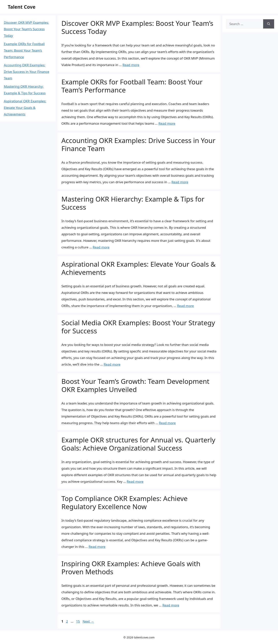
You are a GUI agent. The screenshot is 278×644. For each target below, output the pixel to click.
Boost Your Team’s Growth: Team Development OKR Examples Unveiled (135, 385)
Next (88, 621)
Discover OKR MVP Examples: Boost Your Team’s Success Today (137, 27)
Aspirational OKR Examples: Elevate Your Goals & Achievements (139, 268)
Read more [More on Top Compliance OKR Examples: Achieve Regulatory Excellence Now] (97, 547)
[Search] (269, 24)
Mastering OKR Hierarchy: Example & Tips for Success (133, 203)
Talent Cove (22, 7)
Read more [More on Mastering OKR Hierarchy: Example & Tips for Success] (101, 247)
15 (78, 621)
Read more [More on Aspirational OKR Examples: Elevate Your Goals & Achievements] (185, 306)
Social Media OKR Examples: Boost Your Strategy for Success (138, 327)
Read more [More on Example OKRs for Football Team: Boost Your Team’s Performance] (167, 123)
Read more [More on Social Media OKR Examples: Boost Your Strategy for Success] (112, 364)
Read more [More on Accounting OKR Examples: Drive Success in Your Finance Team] (180, 182)
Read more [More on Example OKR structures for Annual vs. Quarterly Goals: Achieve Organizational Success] (135, 481)
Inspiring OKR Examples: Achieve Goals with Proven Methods (131, 568)
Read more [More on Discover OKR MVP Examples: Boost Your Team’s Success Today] (131, 65)
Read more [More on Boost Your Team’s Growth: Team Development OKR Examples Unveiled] (167, 423)
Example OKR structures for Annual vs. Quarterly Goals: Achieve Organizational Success (138, 444)
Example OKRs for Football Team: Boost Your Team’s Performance (132, 86)
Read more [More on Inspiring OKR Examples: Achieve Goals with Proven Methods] (171, 605)
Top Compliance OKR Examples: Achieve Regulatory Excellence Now (124, 502)
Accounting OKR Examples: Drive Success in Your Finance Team (138, 144)
